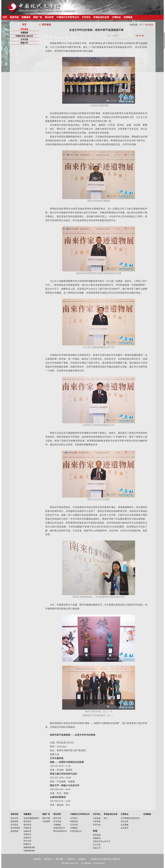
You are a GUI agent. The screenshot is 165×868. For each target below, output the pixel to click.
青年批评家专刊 (60, 831)
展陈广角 (38, 17)
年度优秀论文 (76, 831)
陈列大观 (46, 818)
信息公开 (24, 43)
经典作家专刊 (59, 828)
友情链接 (128, 17)
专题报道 (24, 33)
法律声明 (71, 859)
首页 (5, 17)
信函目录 (27, 831)
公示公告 (24, 39)
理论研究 (49, 17)
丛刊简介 (74, 818)
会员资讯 (125, 828)
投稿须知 (74, 821)
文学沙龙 (97, 825)
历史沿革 (14, 818)
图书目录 (27, 821)
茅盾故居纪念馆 (101, 17)
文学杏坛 (86, 17)
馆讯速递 (24, 29)
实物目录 (27, 838)
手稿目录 (27, 828)
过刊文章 (74, 825)
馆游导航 (14, 17)
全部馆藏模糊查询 (31, 818)
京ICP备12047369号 (70, 863)
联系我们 (48, 859)
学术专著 (57, 821)
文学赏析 (97, 821)
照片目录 (27, 841)
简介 (106, 818)
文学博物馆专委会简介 (130, 818)
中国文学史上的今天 (24, 36)
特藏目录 (27, 844)
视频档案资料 (29, 847)
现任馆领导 (15, 828)
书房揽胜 (46, 821)
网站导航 (59, 859)
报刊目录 (27, 825)
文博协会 (116, 17)
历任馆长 (14, 825)
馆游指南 (14, 831)
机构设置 (14, 821)
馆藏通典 (26, 17)
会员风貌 (125, 825)
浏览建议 (82, 859)
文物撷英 (57, 825)
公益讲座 (97, 818)
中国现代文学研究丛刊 (68, 17)
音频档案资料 (29, 851)
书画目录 (27, 834)
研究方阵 (57, 818)
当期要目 (74, 828)
